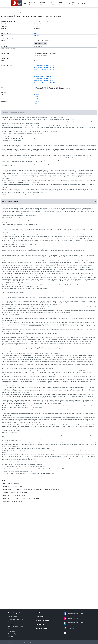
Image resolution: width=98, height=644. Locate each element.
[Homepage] (1, 12)
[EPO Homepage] (17, 3)
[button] (49, 113)
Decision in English (40, 43)
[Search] (79, 3)
